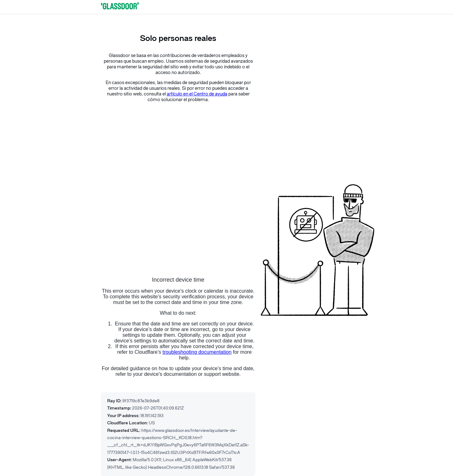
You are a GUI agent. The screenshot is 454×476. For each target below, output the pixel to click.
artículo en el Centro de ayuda (197, 94)
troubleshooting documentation (197, 352)
